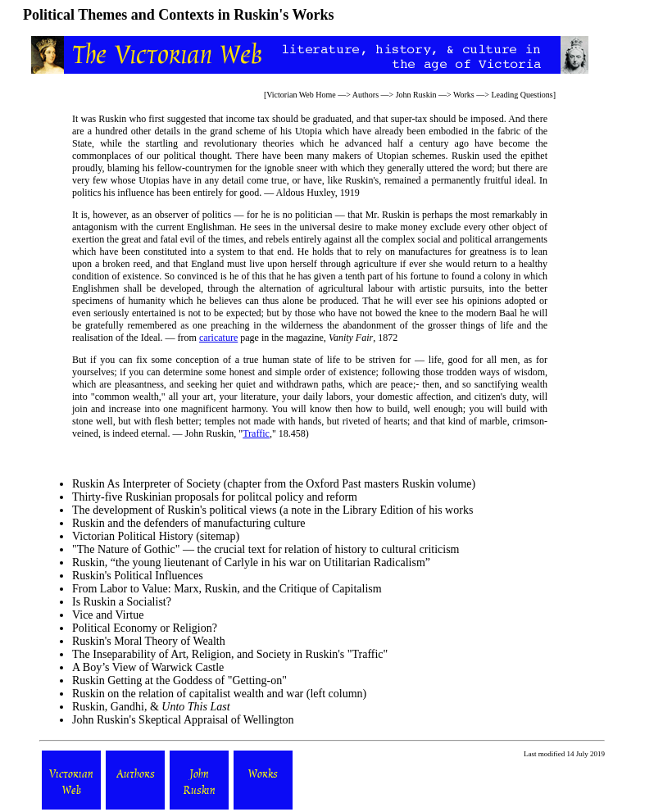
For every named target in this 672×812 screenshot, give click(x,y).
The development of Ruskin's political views (174, 510)
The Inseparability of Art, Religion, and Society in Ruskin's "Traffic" (230, 654)
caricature (218, 338)
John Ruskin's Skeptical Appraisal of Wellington (183, 720)
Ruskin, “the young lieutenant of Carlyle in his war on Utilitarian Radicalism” (251, 563)
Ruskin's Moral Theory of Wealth (149, 641)
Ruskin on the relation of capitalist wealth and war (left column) (219, 694)
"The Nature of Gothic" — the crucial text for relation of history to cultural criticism (266, 549)
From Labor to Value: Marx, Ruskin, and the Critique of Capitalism (227, 589)
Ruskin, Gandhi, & (151, 707)
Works (464, 95)
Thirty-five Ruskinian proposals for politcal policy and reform (215, 497)
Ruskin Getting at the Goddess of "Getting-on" (179, 680)
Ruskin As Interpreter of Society (146, 484)
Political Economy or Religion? (145, 628)
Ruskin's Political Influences (138, 576)
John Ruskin (416, 95)
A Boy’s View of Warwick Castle (148, 667)
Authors (366, 95)
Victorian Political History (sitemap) (156, 536)
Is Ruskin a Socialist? (122, 602)
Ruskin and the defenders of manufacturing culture (189, 523)
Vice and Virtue (108, 615)
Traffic (256, 433)
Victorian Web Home (301, 95)
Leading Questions (522, 95)
